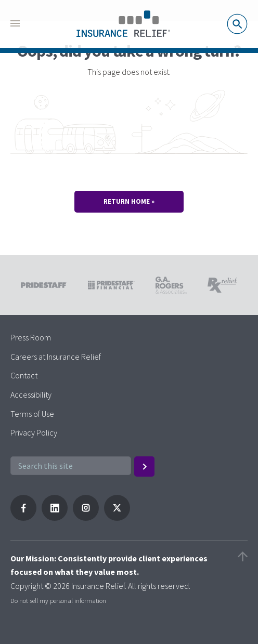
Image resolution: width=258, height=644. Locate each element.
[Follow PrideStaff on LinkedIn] (55, 518)
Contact (24, 375)
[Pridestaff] (123, 24)
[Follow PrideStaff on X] (117, 518)
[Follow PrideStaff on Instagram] (86, 518)
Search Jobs (237, 24)
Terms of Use (32, 414)
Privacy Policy (34, 432)
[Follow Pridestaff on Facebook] (23, 518)
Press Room (31, 337)
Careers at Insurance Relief (56, 357)
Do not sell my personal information (58, 600)
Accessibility (31, 395)
